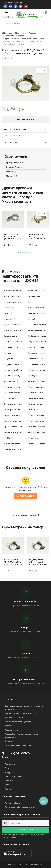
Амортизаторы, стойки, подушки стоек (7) (15, 302)
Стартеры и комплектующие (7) (15, 410)
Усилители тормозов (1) (38, 427)
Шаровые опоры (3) (37, 438)
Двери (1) (32, 319)
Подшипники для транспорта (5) (15, 364)
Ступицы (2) (33, 410)
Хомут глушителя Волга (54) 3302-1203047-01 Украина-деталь (37, 237)
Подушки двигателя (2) (38, 359)
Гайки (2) (8, 313)
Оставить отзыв (26, 496)
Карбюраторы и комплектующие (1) (38, 336)
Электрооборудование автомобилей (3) (38, 444)
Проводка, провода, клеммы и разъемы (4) (15, 376)
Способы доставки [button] (26, 129)
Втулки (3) (9, 308)
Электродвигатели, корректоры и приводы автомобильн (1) (15, 444)
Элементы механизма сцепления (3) (15, 449)
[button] (18, 253)
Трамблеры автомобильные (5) (38, 421)
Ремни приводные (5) (37, 387)
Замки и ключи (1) (12, 336)
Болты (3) (32, 302)
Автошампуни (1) (35, 296)
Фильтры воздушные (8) (15, 432)
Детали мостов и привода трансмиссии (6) (15, 325)
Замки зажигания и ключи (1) (38, 330)
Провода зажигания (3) (38, 370)
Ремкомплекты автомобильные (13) (15, 387)
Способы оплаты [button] (26, 136)
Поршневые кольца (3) (38, 364)
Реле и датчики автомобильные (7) (38, 381)
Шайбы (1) (9, 438)
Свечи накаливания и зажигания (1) (38, 398)
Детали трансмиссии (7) (38, 325)
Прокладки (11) (35, 376)
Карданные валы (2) (13, 342)
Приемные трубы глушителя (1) (15, 370)
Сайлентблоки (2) (36, 393)
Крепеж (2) (9, 353)
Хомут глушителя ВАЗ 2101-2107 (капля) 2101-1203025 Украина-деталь (13, 237)
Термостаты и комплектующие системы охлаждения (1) (15, 415)
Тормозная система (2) (38, 415)
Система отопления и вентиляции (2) (15, 404)
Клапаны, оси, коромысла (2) (15, 347)
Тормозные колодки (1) (15, 421)
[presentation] (39, 70)
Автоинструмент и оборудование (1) (15, 291)
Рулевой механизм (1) (14, 393)
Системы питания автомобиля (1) (38, 404)
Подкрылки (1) (11, 359)
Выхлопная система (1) (38, 308)
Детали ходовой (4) (13, 330)
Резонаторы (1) (11, 381)
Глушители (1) (10, 319)
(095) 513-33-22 (16, 753)
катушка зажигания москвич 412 (26, 515)
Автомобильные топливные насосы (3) (15, 296)
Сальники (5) (10, 398)
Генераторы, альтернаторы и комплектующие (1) (38, 313)
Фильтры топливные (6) (38, 432)
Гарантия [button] (26, 142)
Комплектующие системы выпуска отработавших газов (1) (38, 347)
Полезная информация (13, 3)
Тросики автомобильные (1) (15, 427)
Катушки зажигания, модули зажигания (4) (38, 342)
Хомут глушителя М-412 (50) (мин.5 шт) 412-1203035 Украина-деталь (13, 562)
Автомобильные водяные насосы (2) (38, 291)
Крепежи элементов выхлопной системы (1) (38, 353)
